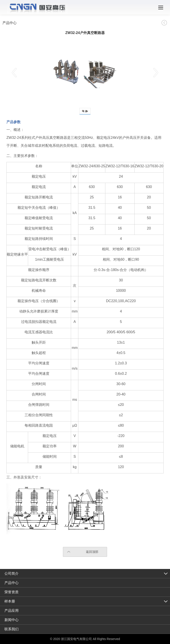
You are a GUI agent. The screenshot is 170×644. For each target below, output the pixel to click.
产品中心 (12, 583)
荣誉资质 (12, 592)
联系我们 (12, 629)
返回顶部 (92, 552)
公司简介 (12, 573)
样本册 (10, 601)
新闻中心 (12, 620)
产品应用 (12, 611)
